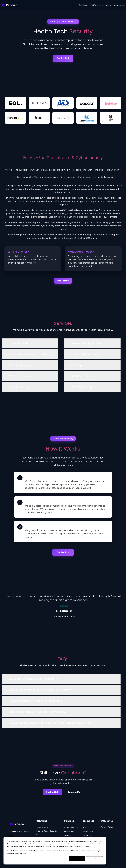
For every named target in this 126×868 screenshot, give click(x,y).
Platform (93, 5)
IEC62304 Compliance (84, 388)
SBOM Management (21, 366)
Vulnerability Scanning (85, 355)
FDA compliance (19, 377)
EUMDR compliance (83, 377)
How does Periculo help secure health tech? (36, 702)
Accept (77, 859)
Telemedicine (42, 828)
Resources (104, 5)
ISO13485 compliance (22, 388)
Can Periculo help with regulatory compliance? (38, 713)
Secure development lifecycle (89, 344)
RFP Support (78, 366)
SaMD (39, 836)
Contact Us (118, 5)
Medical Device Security (47, 832)
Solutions (81, 5)
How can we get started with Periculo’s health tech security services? (51, 724)
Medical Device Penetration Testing (30, 355)
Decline (95, 859)
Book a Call (63, 58)
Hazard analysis (18, 344)
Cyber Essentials (71, 828)
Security (88, 832)
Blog (84, 828)
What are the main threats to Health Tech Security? (40, 691)
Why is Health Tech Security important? (33, 680)
